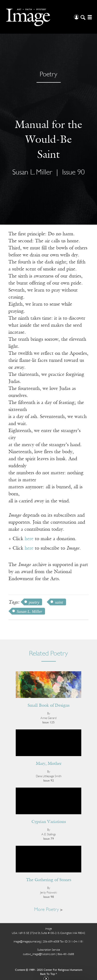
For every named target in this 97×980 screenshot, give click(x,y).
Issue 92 (49, 781)
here (29, 539)
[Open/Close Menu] (89, 17)
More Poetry (48, 910)
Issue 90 (73, 173)
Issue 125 (48, 723)
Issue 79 (49, 839)
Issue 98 (49, 897)
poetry (34, 602)
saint (59, 602)
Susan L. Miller (32, 173)
